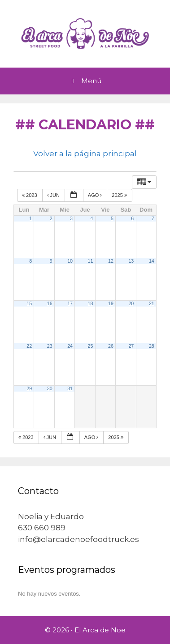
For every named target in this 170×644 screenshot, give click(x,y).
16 (50, 303)
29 (29, 388)
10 (70, 261)
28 (152, 346)
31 (70, 388)
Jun (54, 195)
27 (131, 346)
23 (50, 346)
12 (111, 261)
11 (91, 261)
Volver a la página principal (85, 154)
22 (29, 346)
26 (111, 346)
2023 (30, 195)
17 (70, 303)
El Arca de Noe (100, 630)
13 (131, 261)
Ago (96, 195)
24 (70, 346)
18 (91, 303)
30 (50, 388)
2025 (120, 195)
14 (152, 261)
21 (152, 303)
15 (29, 303)
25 (91, 346)
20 (131, 303)
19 (111, 303)
